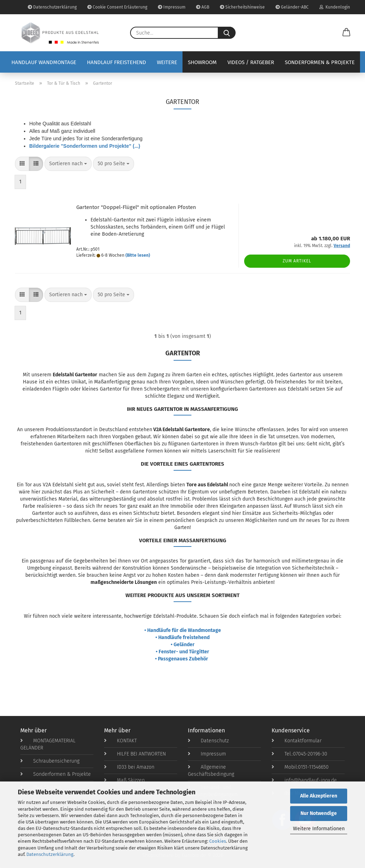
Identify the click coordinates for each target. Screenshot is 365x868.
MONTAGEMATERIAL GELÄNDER (48, 744)
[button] (346, 33)
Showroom (202, 62)
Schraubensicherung (50, 761)
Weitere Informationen (319, 829)
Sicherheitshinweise (242, 7)
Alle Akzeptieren (319, 796)
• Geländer (183, 645)
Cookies (218, 841)
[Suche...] (227, 33)
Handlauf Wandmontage (44, 62)
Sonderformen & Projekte (320, 62)
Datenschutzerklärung (50, 854)
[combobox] (68, 164)
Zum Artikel (297, 261)
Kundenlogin (335, 7)
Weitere (167, 62)
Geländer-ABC (292, 7)
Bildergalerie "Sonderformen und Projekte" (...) (85, 146)
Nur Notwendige (319, 813)
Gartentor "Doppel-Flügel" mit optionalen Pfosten (136, 207)
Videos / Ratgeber (251, 62)
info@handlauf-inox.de (304, 780)
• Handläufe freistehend (182, 637)
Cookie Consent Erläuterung (117, 7)
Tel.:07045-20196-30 (299, 754)
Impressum (172, 7)
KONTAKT (120, 741)
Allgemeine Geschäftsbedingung (211, 771)
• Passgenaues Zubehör (183, 659)
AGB (203, 7)
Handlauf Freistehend (117, 62)
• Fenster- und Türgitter (182, 652)
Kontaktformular (297, 741)
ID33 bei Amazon (129, 767)
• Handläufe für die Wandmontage (183, 630)
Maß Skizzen (124, 780)
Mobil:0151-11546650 (300, 767)
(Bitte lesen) (138, 255)
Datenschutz (208, 741)
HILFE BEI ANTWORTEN (135, 754)
